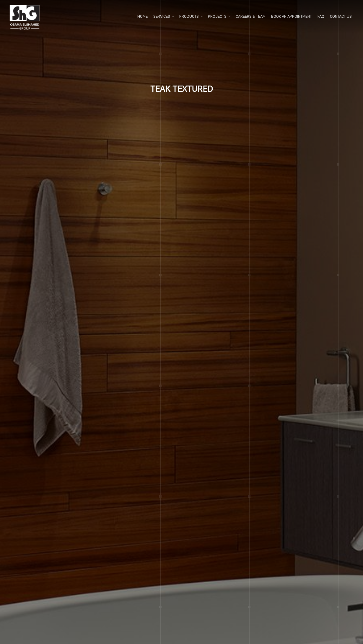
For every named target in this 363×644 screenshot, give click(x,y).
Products (189, 16)
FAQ (321, 16)
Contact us (341, 16)
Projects (217, 16)
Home (143, 16)
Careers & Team (251, 16)
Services (162, 16)
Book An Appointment (292, 16)
